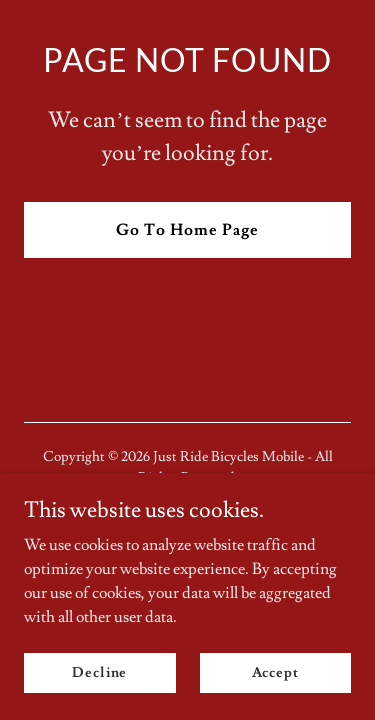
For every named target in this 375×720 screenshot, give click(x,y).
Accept (275, 672)
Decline (99, 672)
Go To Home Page (187, 230)
